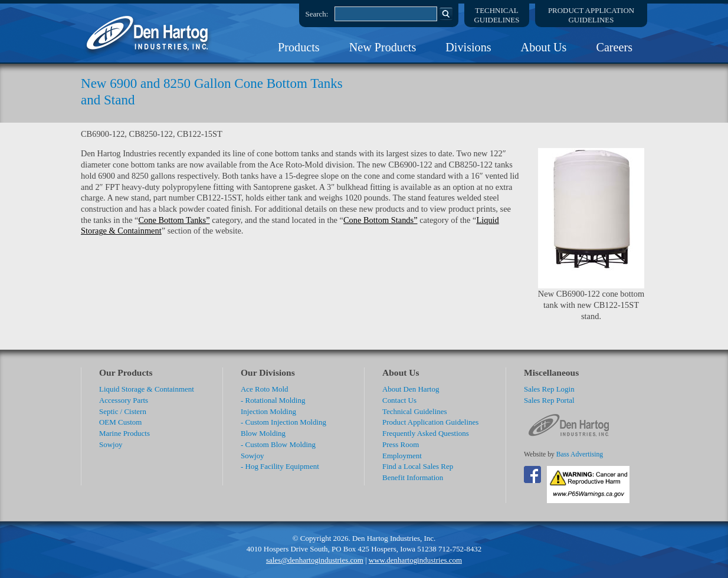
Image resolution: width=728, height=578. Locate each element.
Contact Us (399, 400)
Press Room (401, 444)
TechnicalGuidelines (497, 15)
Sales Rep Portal (549, 400)
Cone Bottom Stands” (381, 220)
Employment (402, 456)
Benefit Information (413, 477)
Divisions (468, 47)
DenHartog (149, 33)
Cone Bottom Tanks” (174, 220)
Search (446, 14)
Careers (614, 47)
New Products (383, 47)
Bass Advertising (580, 454)
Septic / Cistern (123, 411)
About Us (544, 47)
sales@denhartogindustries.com (315, 560)
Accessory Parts (124, 400)
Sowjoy (111, 444)
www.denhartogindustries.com (415, 560)
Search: (317, 14)
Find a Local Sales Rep (418, 466)
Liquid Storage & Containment (147, 389)
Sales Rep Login (549, 389)
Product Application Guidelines (430, 422)
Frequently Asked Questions (426, 433)
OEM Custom (120, 422)
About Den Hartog (411, 389)
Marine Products (124, 433)
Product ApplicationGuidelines (591, 15)
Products (299, 47)
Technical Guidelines (415, 411)
